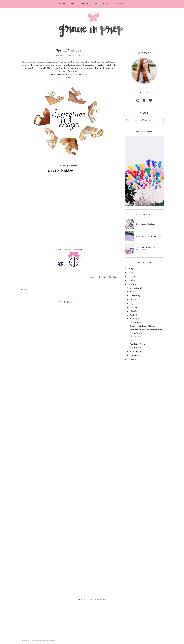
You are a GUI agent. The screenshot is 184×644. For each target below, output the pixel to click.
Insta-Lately (135, 323)
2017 (130, 277)
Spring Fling (135, 337)
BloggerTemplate (50, 641)
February (134, 352)
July (132, 304)
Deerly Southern (137, 344)
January (133, 356)
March (133, 319)
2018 (130, 273)
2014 (130, 359)
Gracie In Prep (31, 641)
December (135, 288)
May (132, 311)
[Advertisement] (132, 416)
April (132, 315)
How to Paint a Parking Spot (149, 236)
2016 (130, 280)
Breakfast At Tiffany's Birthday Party (146, 330)
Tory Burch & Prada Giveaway (143, 326)
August (133, 300)
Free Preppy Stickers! (146, 224)
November (135, 292)
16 (131, 341)
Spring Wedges (137, 333)
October (134, 296)
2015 (130, 284)
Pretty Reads (135, 348)
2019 (130, 269)
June (132, 307)
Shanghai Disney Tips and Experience (147, 249)
